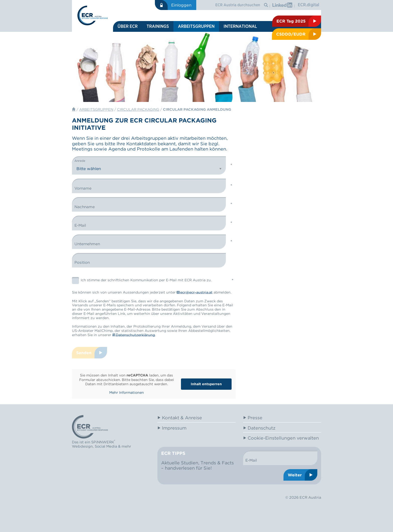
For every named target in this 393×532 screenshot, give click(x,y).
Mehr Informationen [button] (127, 392)
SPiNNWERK (103, 442)
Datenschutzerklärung (135, 335)
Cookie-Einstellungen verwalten (283, 438)
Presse (255, 418)
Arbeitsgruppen (196, 26)
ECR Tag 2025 (291, 21)
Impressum (174, 428)
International (240, 26)
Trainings (158, 26)
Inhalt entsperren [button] (206, 384)
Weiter (295, 475)
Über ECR (128, 26)
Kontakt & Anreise (182, 418)
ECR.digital (309, 5)
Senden (84, 353)
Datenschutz (262, 428)
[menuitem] (128, 26)
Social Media (106, 446)
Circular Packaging (138, 109)
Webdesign (82, 446)
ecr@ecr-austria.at (196, 292)
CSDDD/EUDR (291, 34)
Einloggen (181, 5)
